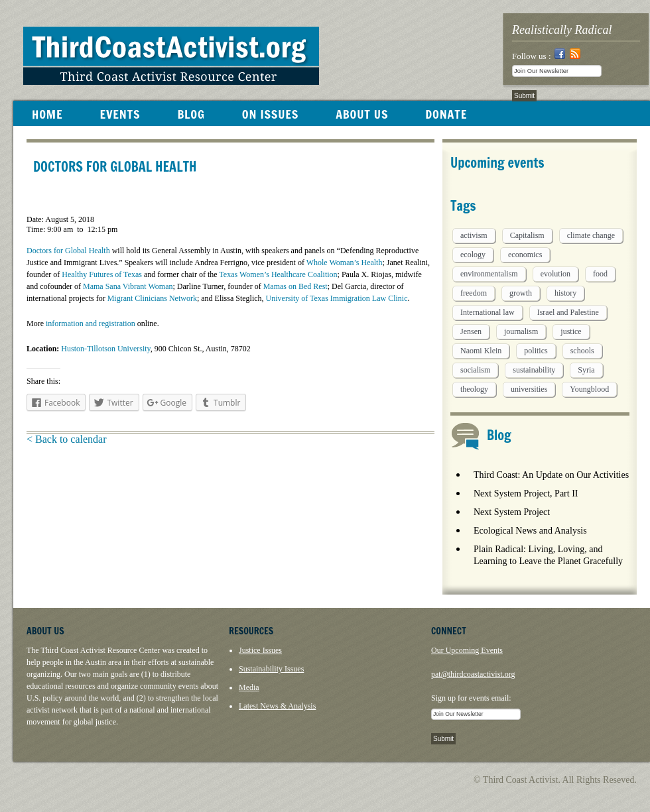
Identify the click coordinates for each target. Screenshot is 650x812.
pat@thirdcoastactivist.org (473, 674)
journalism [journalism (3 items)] (521, 331)
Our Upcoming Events (467, 650)
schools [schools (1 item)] (582, 351)
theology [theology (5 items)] (474, 389)
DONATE (446, 114)
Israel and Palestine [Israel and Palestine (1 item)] (568, 312)
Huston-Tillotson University (105, 349)
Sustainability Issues (271, 669)
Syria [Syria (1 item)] (586, 370)
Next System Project (512, 512)
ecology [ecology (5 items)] (473, 255)
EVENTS (120, 114)
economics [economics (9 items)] (525, 255)
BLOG (191, 114)
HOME (47, 114)
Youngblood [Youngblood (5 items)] (589, 389)
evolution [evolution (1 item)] (555, 274)
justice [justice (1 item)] (571, 331)
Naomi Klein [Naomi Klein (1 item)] (481, 351)
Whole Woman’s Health (345, 262)
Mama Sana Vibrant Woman (128, 286)
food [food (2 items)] (600, 274)
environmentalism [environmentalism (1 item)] (489, 274)
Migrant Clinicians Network (152, 298)
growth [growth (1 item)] (521, 293)
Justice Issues (260, 650)
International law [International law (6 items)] (487, 312)
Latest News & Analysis (277, 706)
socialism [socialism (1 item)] (475, 370)
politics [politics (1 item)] (536, 351)
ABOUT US (362, 114)
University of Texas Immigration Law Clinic (337, 298)
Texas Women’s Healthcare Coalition (278, 274)
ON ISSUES (270, 114)
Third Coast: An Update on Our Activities (551, 475)
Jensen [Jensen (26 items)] (471, 331)
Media (249, 687)
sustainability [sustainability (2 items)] (534, 370)
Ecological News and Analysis (530, 531)
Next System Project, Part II (526, 493)
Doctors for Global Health (68, 251)
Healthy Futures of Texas (102, 274)
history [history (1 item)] (565, 293)
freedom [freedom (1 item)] (474, 293)
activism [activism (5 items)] (474, 235)
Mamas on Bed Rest (295, 286)
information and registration (91, 323)
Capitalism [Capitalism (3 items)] (527, 235)
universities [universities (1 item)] (529, 389)
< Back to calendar (67, 439)
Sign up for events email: (471, 698)
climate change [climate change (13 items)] (591, 235)
